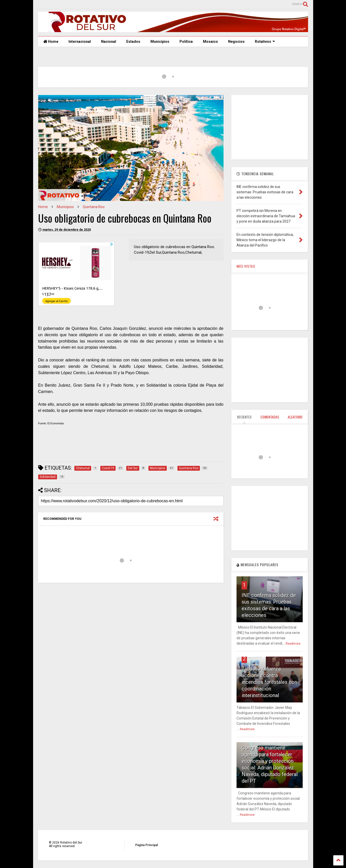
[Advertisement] (131, 446)
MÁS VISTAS (246, 266)
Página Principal (147, 845)
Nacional (109, 42)
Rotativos (265, 42)
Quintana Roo (94, 207)
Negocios (236, 42)
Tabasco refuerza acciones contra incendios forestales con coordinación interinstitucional (269, 682)
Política (186, 42)
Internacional (80, 42)
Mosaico (210, 42)
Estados (133, 42)
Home (51, 42)
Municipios (160, 42)
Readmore (293, 644)
